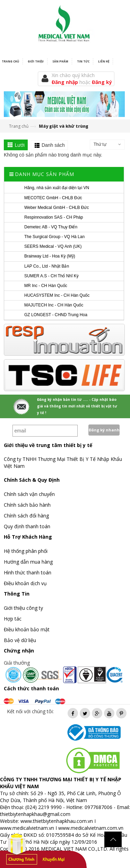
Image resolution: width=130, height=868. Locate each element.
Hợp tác (13, 619)
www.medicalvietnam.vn (27, 828)
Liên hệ (104, 61)
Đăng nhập (66, 82)
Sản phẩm (60, 61)
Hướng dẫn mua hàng (28, 562)
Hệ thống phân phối (26, 551)
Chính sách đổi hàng (26, 516)
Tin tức (83, 61)
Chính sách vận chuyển (29, 494)
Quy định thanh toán (27, 526)
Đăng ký (102, 82)
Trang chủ (19, 126)
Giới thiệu (36, 61)
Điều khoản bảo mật (27, 629)
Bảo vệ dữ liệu (20, 640)
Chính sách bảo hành (27, 505)
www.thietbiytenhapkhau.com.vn (57, 821)
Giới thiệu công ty (23, 608)
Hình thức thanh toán (28, 572)
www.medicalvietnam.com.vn (91, 828)
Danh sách (53, 145)
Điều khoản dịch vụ (25, 583)
